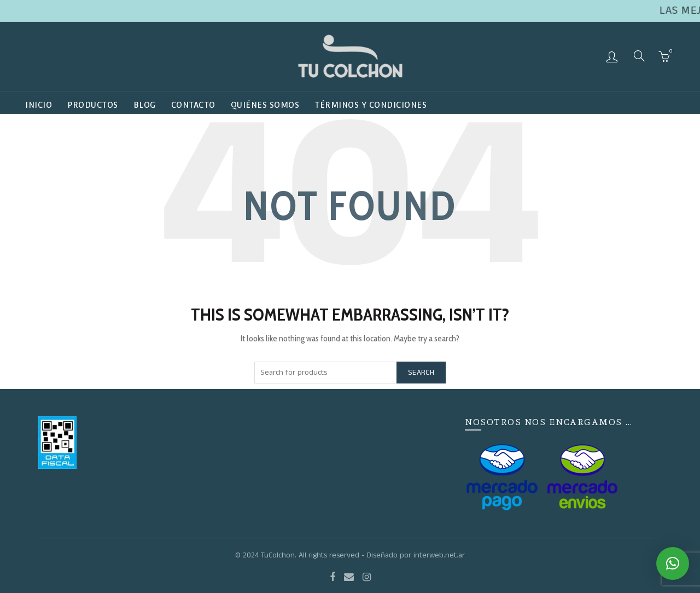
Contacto (193, 105)
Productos (93, 105)
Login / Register (613, 56)
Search (421, 373)
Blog (145, 105)
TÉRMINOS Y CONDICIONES (371, 105)
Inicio (39, 105)
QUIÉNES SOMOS (265, 105)
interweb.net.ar (439, 555)
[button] (673, 563)
